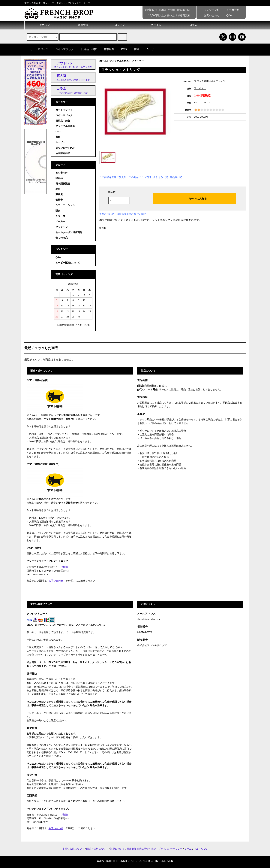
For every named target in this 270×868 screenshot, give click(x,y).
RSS (196, 849)
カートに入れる (194, 198)
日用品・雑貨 (86, 49)
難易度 (59, 194)
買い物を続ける (174, 177)
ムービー (149, 49)
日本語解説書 (63, 184)
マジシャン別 (209, 10)
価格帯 (59, 200)
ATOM (204, 849)
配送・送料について (97, 849)
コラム (190, 25)
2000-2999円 (201, 117)
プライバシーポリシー (170, 849)
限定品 (59, 178)
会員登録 (80, 25)
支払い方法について (73, 849)
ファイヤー (138, 61)
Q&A (227, 15)
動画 (58, 189)
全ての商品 (62, 238)
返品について (107, 214)
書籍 (134, 49)
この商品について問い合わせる (146, 177)
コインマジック (62, 49)
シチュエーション (65, 205)
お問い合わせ (209, 15)
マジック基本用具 (119, 61)
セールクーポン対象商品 (69, 232)
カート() (153, 25)
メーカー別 (230, 10)
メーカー (60, 222)
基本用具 (107, 49)
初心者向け (62, 173)
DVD (122, 49)
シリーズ (60, 216)
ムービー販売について (68, 263)
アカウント (43, 25)
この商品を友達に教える (113, 177)
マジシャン (62, 227)
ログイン (117, 25)
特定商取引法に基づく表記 (131, 214)
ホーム (103, 61)
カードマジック (37, 49)
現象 (58, 211)
